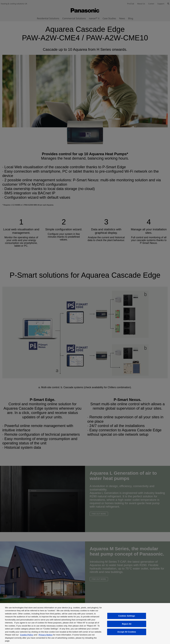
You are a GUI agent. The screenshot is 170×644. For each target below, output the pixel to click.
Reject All (127, 624)
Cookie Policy (27, 635)
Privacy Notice (46, 635)
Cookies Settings (127, 616)
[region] (85, 624)
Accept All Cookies (127, 632)
